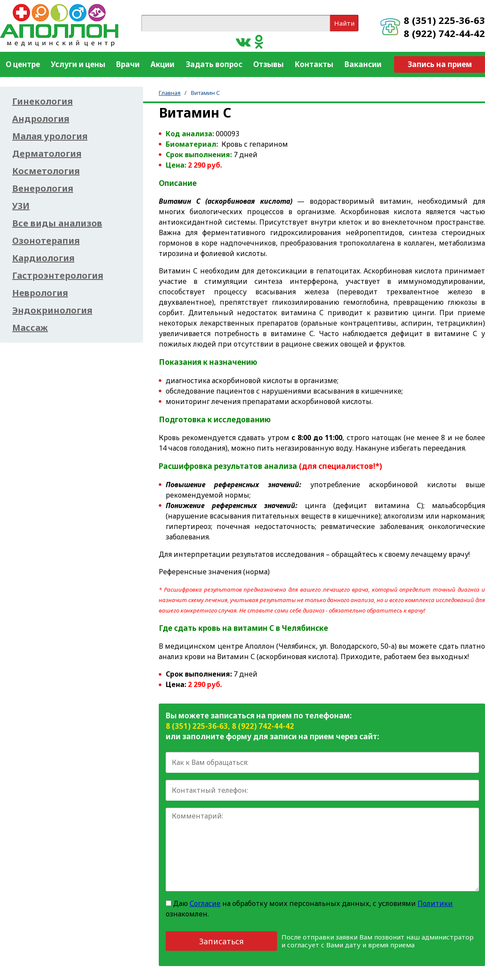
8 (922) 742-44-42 (444, 33)
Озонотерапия (46, 241)
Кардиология (43, 258)
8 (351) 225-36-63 (444, 20)
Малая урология (50, 136)
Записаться (221, 941)
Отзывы (268, 64)
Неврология (40, 293)
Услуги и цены (78, 64)
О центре (23, 64)
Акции (162, 64)
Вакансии (363, 64)
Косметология (46, 171)
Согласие (205, 903)
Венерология (43, 189)
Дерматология (47, 154)
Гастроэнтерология (58, 276)
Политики (435, 903)
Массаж (30, 328)
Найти (344, 23)
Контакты (314, 64)
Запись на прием (440, 64)
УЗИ (21, 206)
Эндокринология (52, 310)
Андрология (41, 119)
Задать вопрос (214, 64)
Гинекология (42, 101)
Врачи (128, 64)
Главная (170, 93)
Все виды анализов (57, 223)
